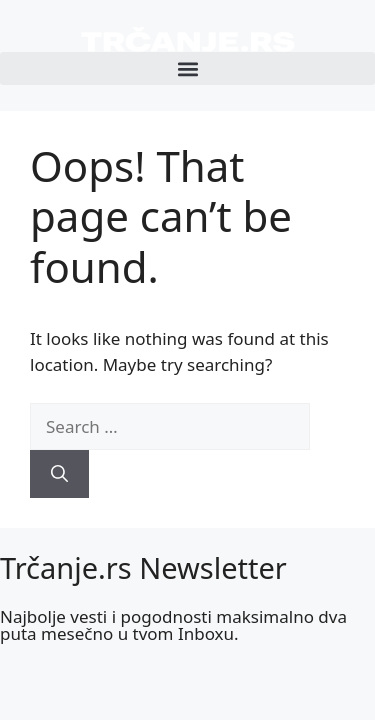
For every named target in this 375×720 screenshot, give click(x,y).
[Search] (59, 474)
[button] (187, 68)
